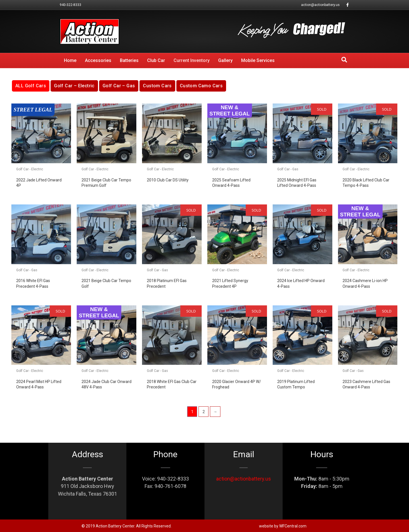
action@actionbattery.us (320, 5)
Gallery (225, 60)
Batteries (129, 60)
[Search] (344, 60)
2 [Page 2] (204, 412)
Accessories (98, 60)
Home (70, 60)
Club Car (156, 60)
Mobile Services (258, 60)
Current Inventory (192, 60)
